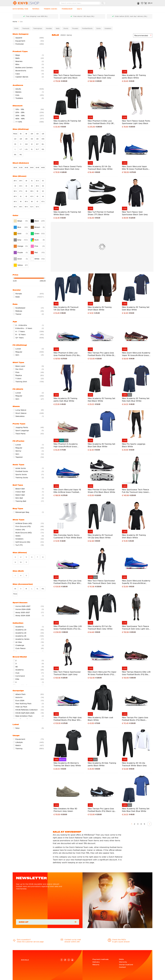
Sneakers (108, 28)
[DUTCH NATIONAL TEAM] (21, 9)
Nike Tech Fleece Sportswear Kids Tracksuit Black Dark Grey (102, 582)
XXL (43, 149)
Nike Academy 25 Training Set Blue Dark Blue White (101, 445)
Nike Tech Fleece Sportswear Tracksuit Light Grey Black (67, 77)
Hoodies (49, 28)
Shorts (66, 28)
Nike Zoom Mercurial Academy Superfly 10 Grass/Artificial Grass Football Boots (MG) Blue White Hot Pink (136, 582)
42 (26, 196)
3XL (15, 155)
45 (21, 202)
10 (21, 562)
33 (15, 186)
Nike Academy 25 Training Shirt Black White (134, 536)
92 (21, 134)
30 (26, 181)
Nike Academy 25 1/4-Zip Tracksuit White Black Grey (134, 764)
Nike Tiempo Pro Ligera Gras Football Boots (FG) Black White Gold (135, 719)
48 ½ (15, 207)
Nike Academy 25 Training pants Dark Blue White (65, 400)
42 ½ (32, 196)
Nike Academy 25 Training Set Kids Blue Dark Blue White (136, 810)
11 (26, 562)
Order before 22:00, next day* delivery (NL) (131, 16)
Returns (96, 965)
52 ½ (37, 207)
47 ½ (43, 202)
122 (15, 139)
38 (26, 191)
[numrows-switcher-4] (130, 35)
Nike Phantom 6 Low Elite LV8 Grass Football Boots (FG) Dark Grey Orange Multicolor (68, 628)
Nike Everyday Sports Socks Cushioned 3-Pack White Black (68, 536)
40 (43, 191)
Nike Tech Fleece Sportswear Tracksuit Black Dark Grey (101, 77)
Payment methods (100, 959)
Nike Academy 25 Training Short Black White (100, 308)
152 (32, 139)
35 (32, 186)
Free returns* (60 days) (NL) (84, 16)
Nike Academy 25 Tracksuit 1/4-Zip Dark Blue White (66, 308)
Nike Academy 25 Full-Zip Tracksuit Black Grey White (100, 628)
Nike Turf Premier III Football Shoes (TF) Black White (101, 213)
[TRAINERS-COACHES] (52, 9)
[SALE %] (82, 9)
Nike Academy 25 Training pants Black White (134, 77)
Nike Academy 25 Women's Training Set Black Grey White (67, 764)
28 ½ (15, 181)
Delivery (96, 962)
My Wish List (142, 3)
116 (43, 134)
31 (32, 181)
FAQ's (121, 959)
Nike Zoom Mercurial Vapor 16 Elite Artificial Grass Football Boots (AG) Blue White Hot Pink (67, 491)
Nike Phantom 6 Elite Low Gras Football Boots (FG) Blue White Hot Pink (67, 354)
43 (37, 196)
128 (21, 139)
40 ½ (15, 196)
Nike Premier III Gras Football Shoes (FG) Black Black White (101, 491)
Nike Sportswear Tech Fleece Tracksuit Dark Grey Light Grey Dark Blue (136, 628)
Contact (122, 967)
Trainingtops (38, 28)
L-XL (26, 149)
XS (15, 144)
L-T (21, 149)
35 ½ (37, 186)
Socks (98, 28)
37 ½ (21, 191)
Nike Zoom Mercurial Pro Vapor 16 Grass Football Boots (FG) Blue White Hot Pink (102, 673)
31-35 (21, 168)
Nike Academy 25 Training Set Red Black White (101, 400)
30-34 (15, 168)
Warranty (123, 962)
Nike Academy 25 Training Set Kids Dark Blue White (136, 400)
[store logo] (29, 3)
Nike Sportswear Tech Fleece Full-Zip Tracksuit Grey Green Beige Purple (135, 491)
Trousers (75, 28)
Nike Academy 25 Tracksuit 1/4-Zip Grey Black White (100, 536)
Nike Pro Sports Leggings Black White (134, 445)
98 (26, 134)
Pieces (15, 134)
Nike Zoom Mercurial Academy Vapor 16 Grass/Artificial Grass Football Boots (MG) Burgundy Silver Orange (136, 354)
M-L (43, 144)
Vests (58, 28)
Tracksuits (26, 28)
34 (26, 186)
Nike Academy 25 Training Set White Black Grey (67, 213)
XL (32, 149)
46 (32, 202)
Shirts (16, 28)
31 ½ (37, 181)
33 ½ (21, 186)
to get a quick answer (121, 942)
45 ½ (26, 202)
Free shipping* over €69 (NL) (37, 16)
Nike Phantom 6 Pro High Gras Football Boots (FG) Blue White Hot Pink (68, 719)
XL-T (37, 149)
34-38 (26, 168)
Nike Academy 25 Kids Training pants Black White (102, 764)
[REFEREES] (37, 9)
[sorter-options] (143, 35)
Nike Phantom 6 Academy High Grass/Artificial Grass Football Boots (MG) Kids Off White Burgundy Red (67, 445)
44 (43, 196)
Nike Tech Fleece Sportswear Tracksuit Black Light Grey (67, 673)
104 (32, 134)
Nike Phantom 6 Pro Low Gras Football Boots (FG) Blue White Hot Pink (68, 582)
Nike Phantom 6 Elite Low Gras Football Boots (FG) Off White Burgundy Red (101, 122)
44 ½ (15, 202)
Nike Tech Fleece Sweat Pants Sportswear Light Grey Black (136, 122)
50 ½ (26, 207)
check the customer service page (30, 942)
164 (37, 139)
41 (21, 196)
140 (26, 139)
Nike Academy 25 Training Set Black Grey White (67, 122)
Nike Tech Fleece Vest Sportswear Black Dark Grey (135, 213)
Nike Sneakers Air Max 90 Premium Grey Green (65, 810)
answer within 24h (72, 942)
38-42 (32, 168)
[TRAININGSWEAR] (69, 9)
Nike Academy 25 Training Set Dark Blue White (136, 308)
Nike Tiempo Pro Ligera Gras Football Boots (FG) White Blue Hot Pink (102, 354)
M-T (37, 144)
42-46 (37, 168)
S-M (26, 144)
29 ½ (21, 181)
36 (43, 186)
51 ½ (32, 207)
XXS (43, 139)
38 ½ (32, 191)
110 (37, 134)
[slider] (14, 278)
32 (43, 181)
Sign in (138, 3)
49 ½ (21, 207)
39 (37, 191)
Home (15, 22)
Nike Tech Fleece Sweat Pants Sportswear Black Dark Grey (68, 168)
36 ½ (15, 191)
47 (37, 202)
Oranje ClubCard (126, 965)
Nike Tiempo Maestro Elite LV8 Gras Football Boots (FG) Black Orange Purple (136, 673)
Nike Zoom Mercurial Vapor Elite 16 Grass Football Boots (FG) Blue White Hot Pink (135, 168)
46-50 (43, 168)
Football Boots (87, 28)
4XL (21, 155)
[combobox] (82, 3)
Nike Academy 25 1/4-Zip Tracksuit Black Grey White (100, 168)
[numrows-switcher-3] (127, 35)
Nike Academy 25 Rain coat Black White (100, 719)
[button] (150, 3)
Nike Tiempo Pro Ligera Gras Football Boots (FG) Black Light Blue (102, 810)
